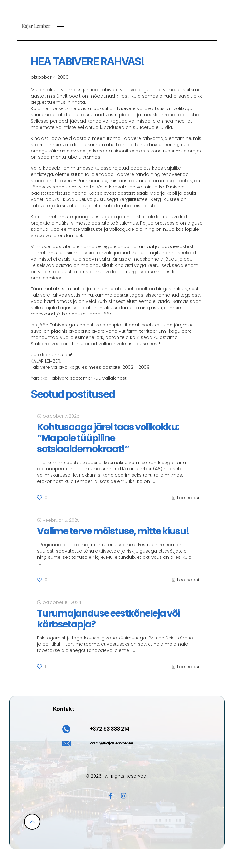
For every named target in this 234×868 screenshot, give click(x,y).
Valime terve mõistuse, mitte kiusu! (113, 531)
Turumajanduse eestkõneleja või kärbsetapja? (108, 619)
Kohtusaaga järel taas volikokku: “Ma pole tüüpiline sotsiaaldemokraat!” (108, 438)
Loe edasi (188, 498)
